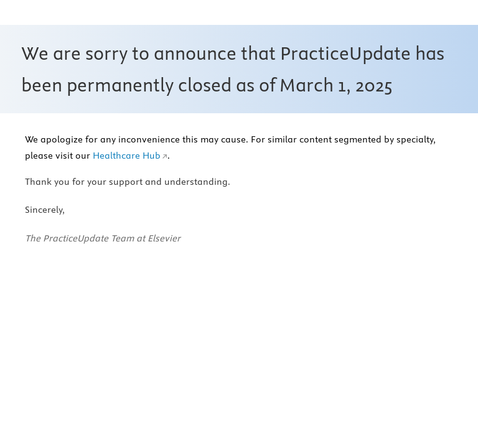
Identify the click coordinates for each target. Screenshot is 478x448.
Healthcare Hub (127, 156)
